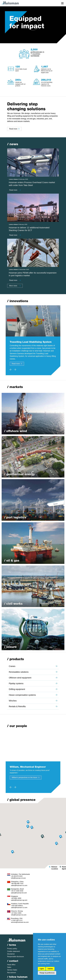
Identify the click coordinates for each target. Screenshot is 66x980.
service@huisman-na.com (20, 922)
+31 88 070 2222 (17, 876)
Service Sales (12, 970)
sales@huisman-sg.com (19, 900)
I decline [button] (50, 969)
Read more (14, 129)
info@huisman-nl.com (18, 878)
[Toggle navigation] (62, 3)
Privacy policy (12, 949)
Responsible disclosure (16, 957)
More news (15, 286)
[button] (28, 826)
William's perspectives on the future (26, 777)
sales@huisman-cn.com (19, 885)
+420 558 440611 (17, 906)
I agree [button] (42, 969)
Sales (9, 967)
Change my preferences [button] (47, 973)
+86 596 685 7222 (17, 883)
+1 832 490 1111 (17, 920)
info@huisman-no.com (19, 915)
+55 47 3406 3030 (17, 891)
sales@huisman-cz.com (19, 907)
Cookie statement (14, 951)
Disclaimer (11, 954)
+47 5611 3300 (16, 913)
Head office (11, 965)
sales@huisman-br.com (19, 893)
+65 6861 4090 (16, 898)
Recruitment (12, 973)
